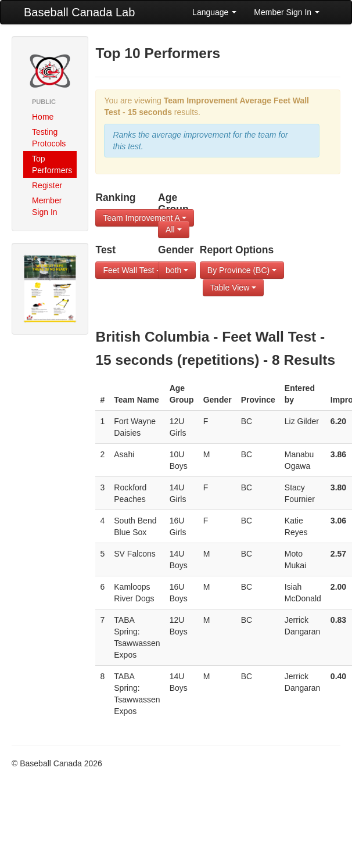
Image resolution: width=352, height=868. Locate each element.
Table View (233, 288)
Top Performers (52, 164)
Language (214, 12)
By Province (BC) (242, 270)
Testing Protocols (49, 138)
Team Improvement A (144, 218)
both (177, 270)
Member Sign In (287, 12)
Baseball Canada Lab (79, 12)
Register (47, 185)
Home (43, 117)
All (173, 229)
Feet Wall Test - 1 (138, 270)
